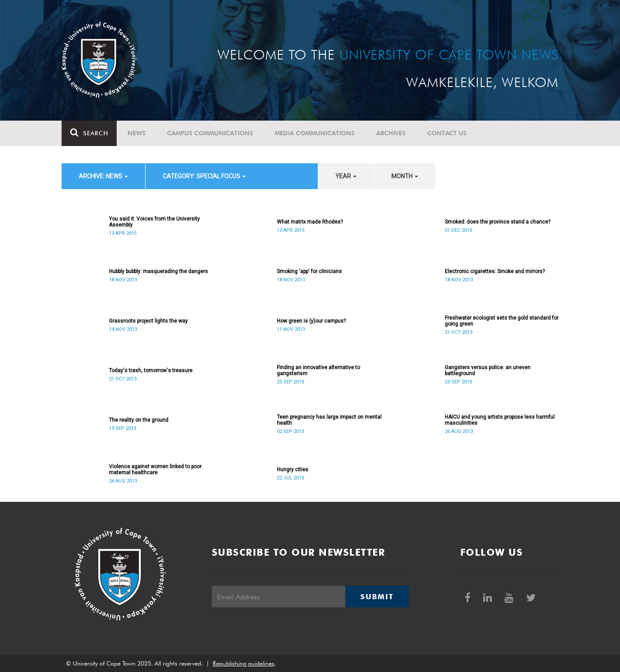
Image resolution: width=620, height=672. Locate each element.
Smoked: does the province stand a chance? (498, 222)
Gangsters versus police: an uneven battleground (488, 370)
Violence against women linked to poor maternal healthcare (155, 470)
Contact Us (447, 133)
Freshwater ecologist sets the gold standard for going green (502, 321)
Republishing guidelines (243, 663)
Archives (391, 133)
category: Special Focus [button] (204, 176)
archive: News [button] (103, 176)
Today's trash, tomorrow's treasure (151, 370)
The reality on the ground (139, 420)
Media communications (315, 133)
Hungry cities (293, 470)
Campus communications (210, 133)
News (136, 133)
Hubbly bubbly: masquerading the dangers (158, 271)
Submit (377, 597)
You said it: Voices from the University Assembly (154, 222)
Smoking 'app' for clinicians (309, 271)
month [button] (405, 176)
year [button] (346, 176)
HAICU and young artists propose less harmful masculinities (500, 420)
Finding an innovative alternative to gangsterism (318, 370)
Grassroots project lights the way (148, 321)
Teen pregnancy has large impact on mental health (329, 420)
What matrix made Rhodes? (310, 222)
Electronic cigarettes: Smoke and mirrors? (495, 271)
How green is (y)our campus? (311, 321)
